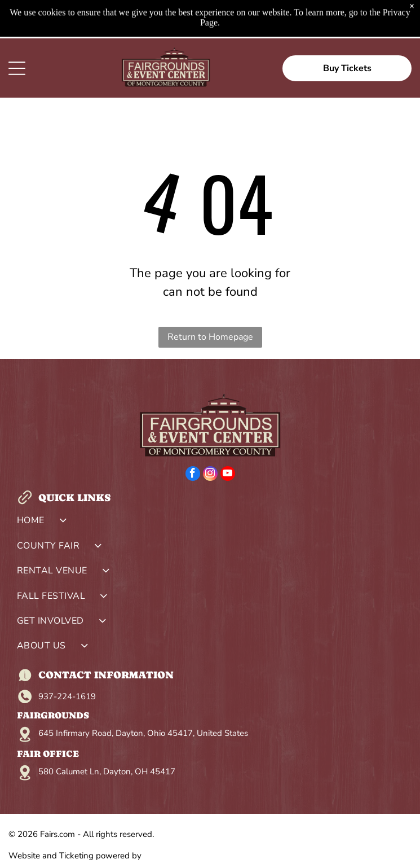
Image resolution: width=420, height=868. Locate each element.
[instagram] (210, 475)
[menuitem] (210, 523)
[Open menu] (17, 68)
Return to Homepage (210, 337)
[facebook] (193, 475)
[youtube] (228, 475)
